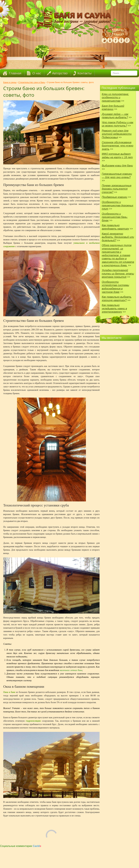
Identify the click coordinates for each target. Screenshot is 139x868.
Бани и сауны (10, 82)
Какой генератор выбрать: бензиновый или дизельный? (118, 237)
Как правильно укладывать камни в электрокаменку (114, 308)
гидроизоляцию (34, 721)
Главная (15, 73)
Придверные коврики (115, 197)
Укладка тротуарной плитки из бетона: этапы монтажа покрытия (118, 274)
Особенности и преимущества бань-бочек (115, 217)
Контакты (84, 73)
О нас (37, 73)
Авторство (60, 73)
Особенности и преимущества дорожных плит (118, 205)
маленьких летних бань (71, 670)
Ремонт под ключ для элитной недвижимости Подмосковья (117, 134)
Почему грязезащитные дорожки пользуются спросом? (117, 189)
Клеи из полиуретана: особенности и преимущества (115, 98)
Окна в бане (9, 692)
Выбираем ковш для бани (117, 166)
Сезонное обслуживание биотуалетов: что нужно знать (118, 146)
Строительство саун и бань (32, 82)
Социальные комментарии (21, 846)
